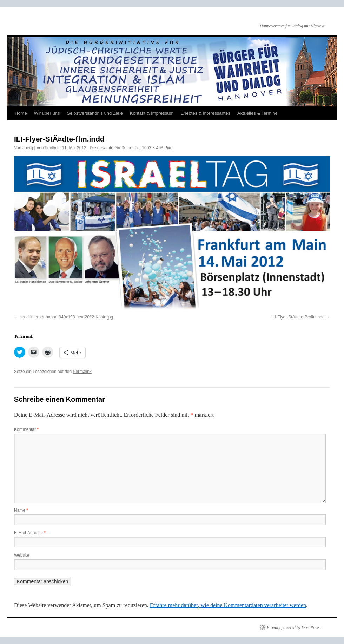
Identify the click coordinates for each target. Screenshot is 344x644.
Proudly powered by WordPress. (294, 627)
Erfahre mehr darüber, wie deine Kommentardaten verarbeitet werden (228, 605)
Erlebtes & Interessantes (205, 113)
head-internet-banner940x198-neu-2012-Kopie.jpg (66, 317)
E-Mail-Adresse (30, 533)
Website (22, 555)
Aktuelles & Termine (257, 113)
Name (21, 510)
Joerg (28, 148)
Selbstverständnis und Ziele (95, 113)
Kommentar (26, 429)
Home (21, 113)
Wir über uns (47, 113)
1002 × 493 (152, 148)
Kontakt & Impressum (152, 113)
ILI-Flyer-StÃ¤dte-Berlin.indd (298, 317)
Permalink (82, 372)
